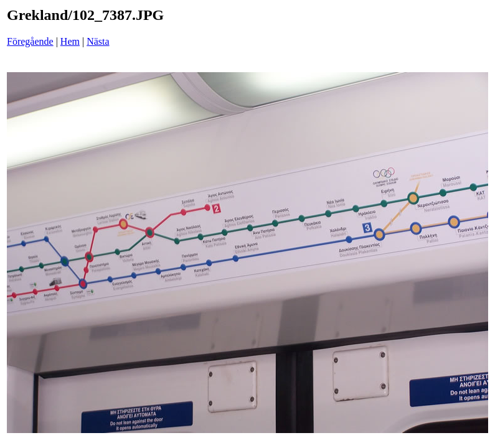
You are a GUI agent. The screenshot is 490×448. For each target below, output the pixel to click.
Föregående (30, 41)
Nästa (98, 41)
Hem (70, 41)
